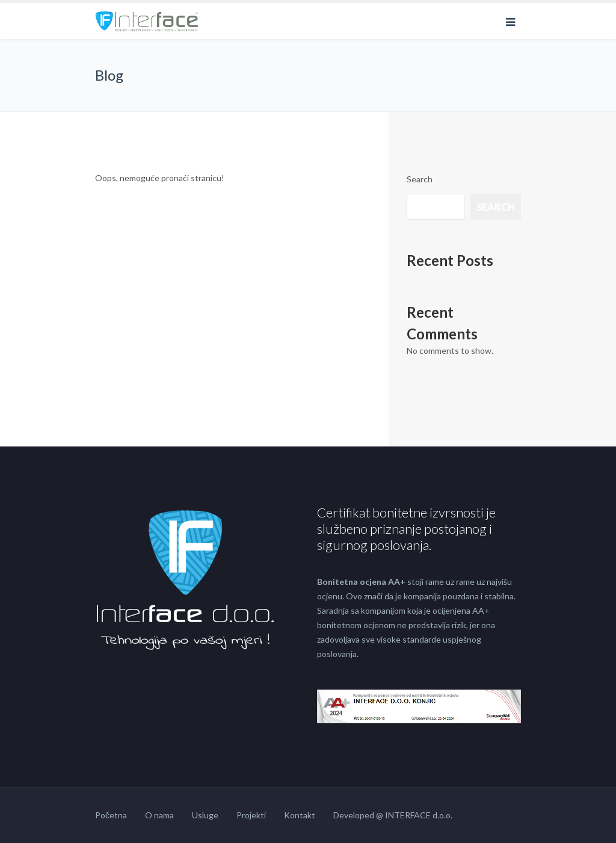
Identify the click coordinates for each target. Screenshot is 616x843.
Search (420, 179)
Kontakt (300, 815)
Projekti (251, 815)
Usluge (205, 815)
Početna (111, 815)
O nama (159, 815)
